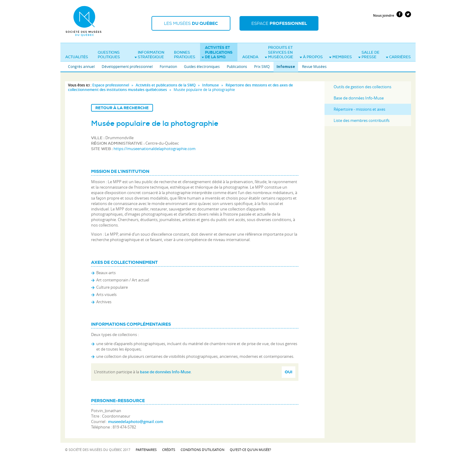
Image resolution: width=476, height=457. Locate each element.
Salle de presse (369, 55)
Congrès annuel (81, 66)
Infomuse (286, 67)
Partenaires (146, 450)
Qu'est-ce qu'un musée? (250, 450)
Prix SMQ (262, 66)
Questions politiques (109, 55)
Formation (168, 66)
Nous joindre (384, 15)
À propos (311, 57)
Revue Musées (314, 66)
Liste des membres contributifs (362, 120)
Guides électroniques (202, 66)
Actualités (77, 57)
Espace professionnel (111, 85)
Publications (237, 66)
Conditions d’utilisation (202, 450)
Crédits (169, 450)
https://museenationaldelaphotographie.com (155, 149)
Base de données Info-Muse (359, 98)
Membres (340, 57)
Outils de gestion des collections (362, 87)
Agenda (250, 57)
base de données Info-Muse (165, 372)
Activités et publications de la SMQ (217, 52)
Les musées (191, 23)
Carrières (398, 57)
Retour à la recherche (122, 108)
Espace (279, 23)
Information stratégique (149, 55)
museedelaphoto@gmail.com (136, 422)
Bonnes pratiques (185, 55)
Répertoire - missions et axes (359, 109)
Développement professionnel (127, 66)
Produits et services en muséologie (279, 52)
